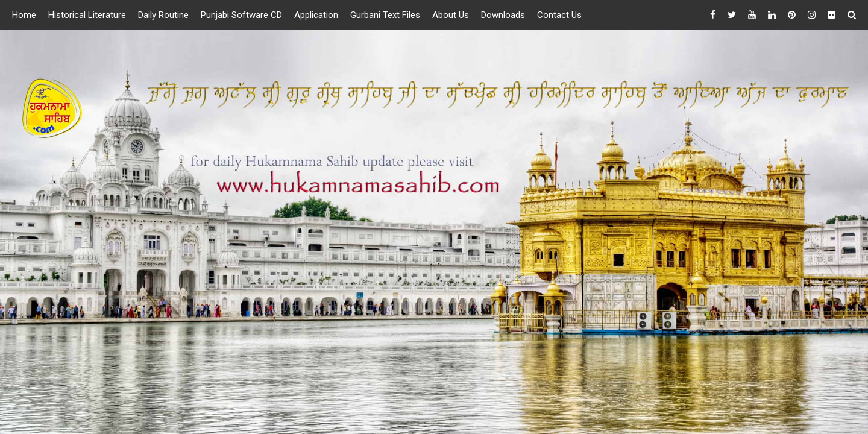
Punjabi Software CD (241, 15)
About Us (451, 15)
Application (316, 15)
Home (24, 15)
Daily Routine (163, 15)
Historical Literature (87, 15)
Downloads (503, 15)
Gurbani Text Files (385, 15)
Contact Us (559, 15)
